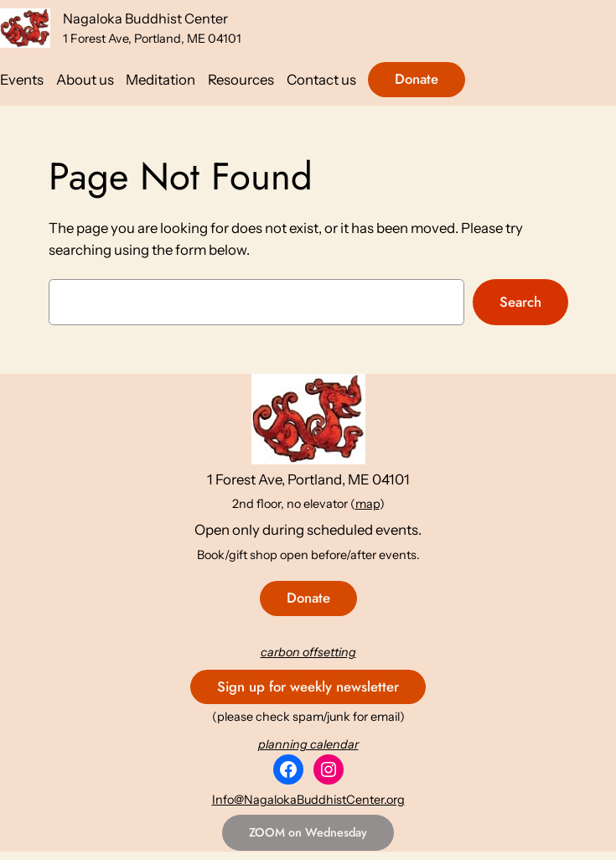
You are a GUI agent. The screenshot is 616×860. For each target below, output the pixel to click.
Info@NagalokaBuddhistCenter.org (308, 800)
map (368, 504)
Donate (417, 79)
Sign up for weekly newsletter (308, 686)
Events (22, 80)
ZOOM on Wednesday (308, 832)
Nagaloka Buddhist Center (145, 18)
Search (520, 302)
